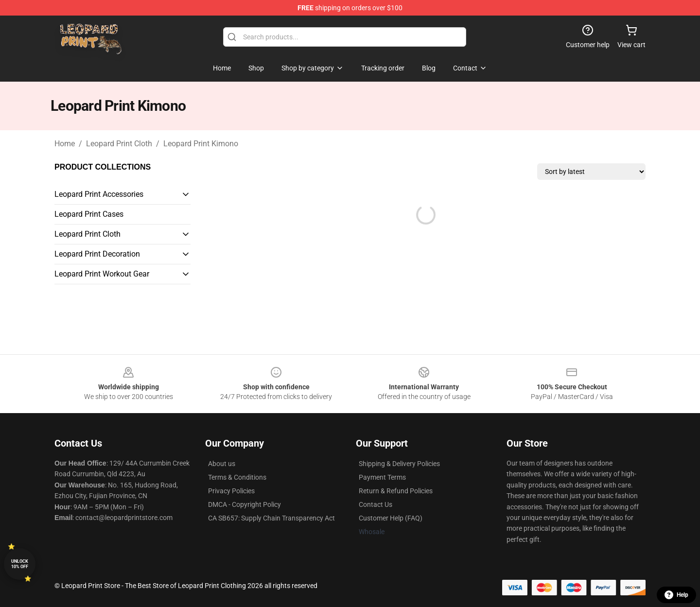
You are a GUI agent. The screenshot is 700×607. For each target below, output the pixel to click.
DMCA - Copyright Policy (245, 504)
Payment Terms (382, 477)
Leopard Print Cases (89, 214)
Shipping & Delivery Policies (399, 464)
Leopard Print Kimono (201, 144)
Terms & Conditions (237, 477)
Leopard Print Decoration (97, 254)
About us (222, 464)
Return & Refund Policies (396, 491)
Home (65, 144)
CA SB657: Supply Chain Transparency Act (271, 518)
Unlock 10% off (20, 564)
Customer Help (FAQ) (391, 518)
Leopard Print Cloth (119, 144)
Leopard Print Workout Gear (102, 274)
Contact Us (376, 504)
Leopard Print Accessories (99, 194)
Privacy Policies (231, 491)
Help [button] (676, 595)
